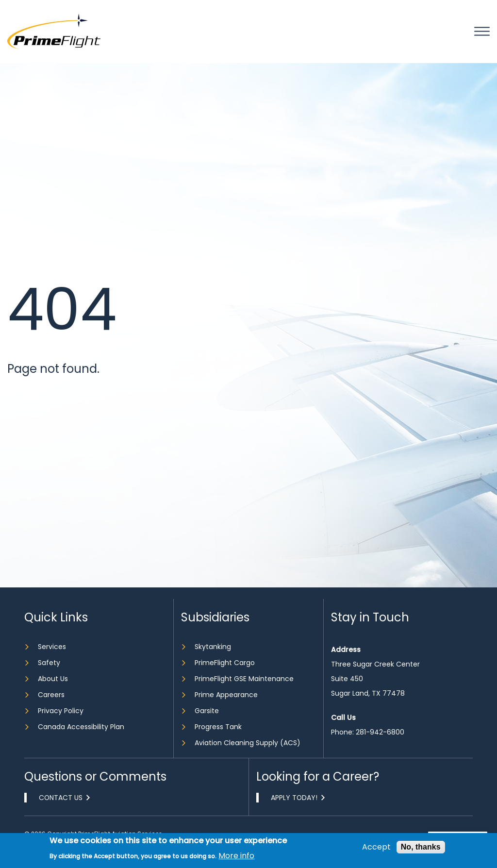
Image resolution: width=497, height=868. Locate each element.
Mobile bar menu (482, 32)
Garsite (207, 711)
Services (52, 647)
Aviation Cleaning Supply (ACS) (248, 743)
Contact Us (61, 798)
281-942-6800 (380, 732)
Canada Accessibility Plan (81, 727)
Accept (376, 847)
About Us (53, 679)
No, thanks (421, 847)
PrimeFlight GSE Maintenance (244, 679)
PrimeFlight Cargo (225, 663)
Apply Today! (295, 798)
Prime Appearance (226, 695)
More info (236, 856)
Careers (51, 695)
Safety (49, 663)
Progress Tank (218, 727)
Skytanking (213, 647)
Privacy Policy (61, 711)
